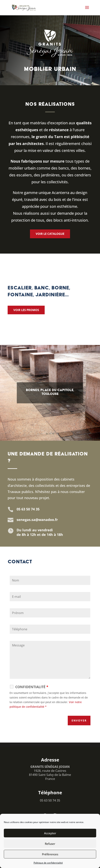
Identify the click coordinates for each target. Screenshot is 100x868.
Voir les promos (26, 310)
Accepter (50, 833)
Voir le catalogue (50, 234)
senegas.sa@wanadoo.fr (37, 520)
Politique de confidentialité (48, 863)
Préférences (50, 854)
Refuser (50, 844)
